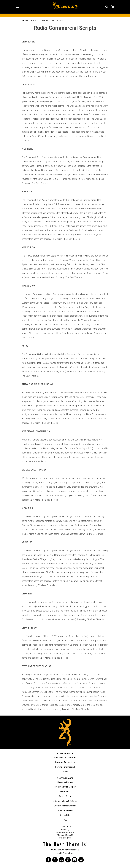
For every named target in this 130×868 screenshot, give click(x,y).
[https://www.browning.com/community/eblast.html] (81, 860)
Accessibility (65, 815)
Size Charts (65, 792)
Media (45, 21)
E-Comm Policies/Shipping (65, 806)
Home (25, 21)
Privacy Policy (65, 796)
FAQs (65, 820)
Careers (65, 772)
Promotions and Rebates (65, 757)
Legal (58, 853)
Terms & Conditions (65, 811)
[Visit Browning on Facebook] (48, 860)
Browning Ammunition (65, 762)
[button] (107, 7)
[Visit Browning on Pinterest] (68, 860)
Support (35, 21)
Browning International (65, 767)
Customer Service (65, 782)
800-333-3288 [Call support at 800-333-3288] (65, 838)
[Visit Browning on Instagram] (74, 860)
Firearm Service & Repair (65, 787)
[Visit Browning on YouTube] (61, 860)
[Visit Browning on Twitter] (55, 860)
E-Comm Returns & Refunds (65, 801)
